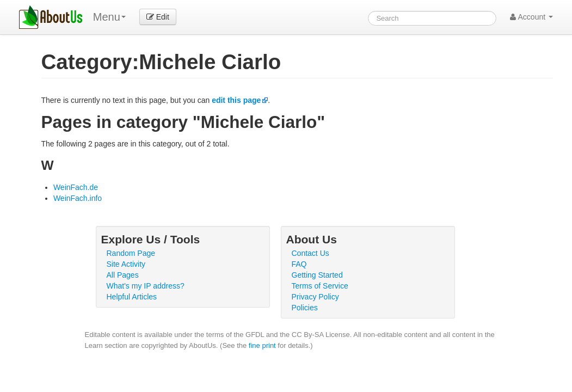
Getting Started (317, 275)
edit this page (236, 100)
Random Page (131, 253)
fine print (262, 345)
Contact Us (310, 253)
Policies (305, 308)
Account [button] (531, 17)
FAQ (299, 264)
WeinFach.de (76, 187)
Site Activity (126, 264)
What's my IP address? (146, 286)
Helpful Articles (132, 297)
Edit (158, 17)
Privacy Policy (315, 297)
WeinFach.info (78, 198)
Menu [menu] (109, 17)
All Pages (123, 275)
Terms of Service (320, 286)
